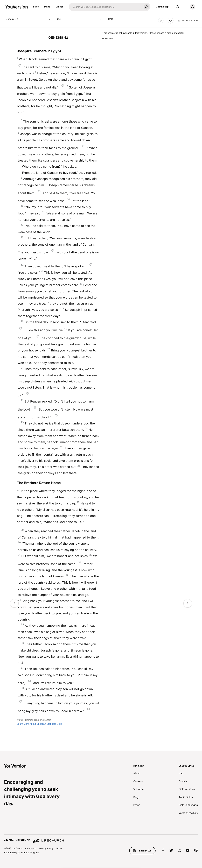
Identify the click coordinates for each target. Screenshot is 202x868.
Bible (36, 7)
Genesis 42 (29, 19)
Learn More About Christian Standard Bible (40, 724)
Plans (47, 7)
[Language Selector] (177, 7)
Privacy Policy (46, 848)
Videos (60, 7)
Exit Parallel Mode (188, 21)
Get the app (162, 7)
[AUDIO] (161, 21)
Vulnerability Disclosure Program (21, 853)
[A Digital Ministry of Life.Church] (101, 839)
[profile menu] (190, 7)
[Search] (106, 7)
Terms (59, 848)
